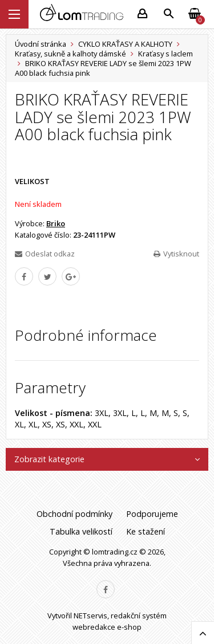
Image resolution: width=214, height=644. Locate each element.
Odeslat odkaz (45, 254)
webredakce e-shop (107, 627)
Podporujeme (152, 514)
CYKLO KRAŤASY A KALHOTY (125, 44)
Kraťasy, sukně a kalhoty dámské (70, 54)
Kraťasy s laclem (165, 54)
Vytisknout (176, 254)
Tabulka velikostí (81, 531)
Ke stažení (146, 531)
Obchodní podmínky (74, 514)
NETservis (90, 616)
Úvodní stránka (41, 44)
